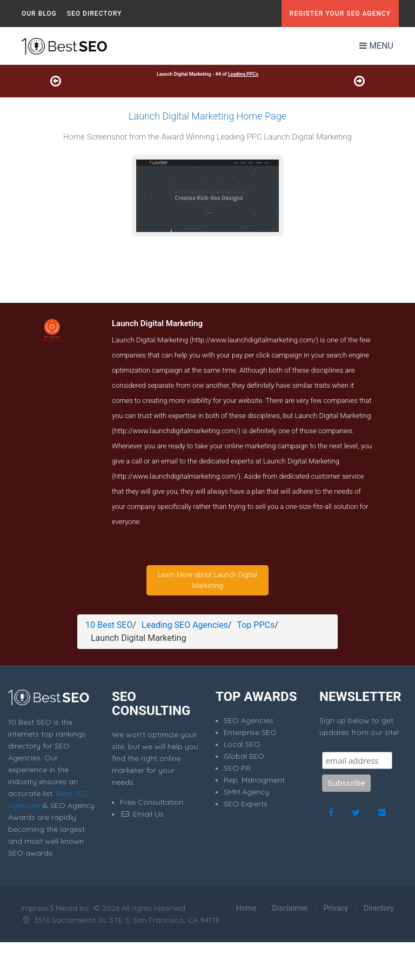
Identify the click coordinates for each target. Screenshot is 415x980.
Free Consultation (152, 802)
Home (246, 908)
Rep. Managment (254, 780)
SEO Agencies (249, 720)
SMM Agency (246, 792)
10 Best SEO (109, 625)
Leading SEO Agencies (185, 625)
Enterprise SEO (250, 732)
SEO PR (237, 768)
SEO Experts (246, 804)
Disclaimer (290, 908)
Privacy (336, 908)
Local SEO (242, 744)
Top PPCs (256, 625)
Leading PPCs (243, 74)
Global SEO (244, 756)
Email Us (142, 814)
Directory (379, 908)
